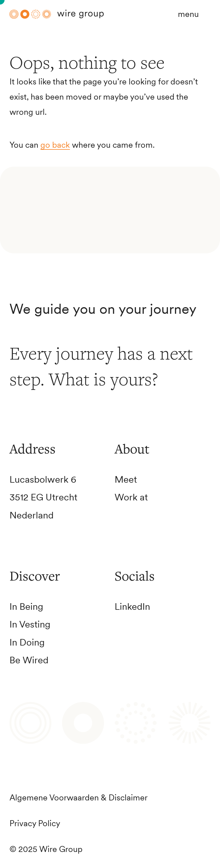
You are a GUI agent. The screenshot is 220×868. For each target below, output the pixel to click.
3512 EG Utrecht (43, 497)
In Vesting (30, 624)
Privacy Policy (35, 823)
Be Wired (29, 660)
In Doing (27, 642)
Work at (131, 497)
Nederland (32, 515)
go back (55, 145)
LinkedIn (132, 606)
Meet (126, 479)
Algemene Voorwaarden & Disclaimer (78, 798)
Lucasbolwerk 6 (43, 479)
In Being (26, 606)
